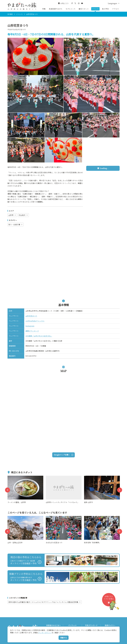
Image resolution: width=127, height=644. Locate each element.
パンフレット (72, 625)
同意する (64, 638)
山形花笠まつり (31, 316)
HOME (10, 14)
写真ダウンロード (91, 625)
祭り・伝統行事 (16, 225)
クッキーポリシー (45, 633)
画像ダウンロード (32, 331)
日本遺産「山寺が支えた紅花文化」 (39, 336)
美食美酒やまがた (56, 9)
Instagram (30, 326)
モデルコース (70, 9)
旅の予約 (105, 9)
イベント (95, 9)
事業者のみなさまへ (54, 625)
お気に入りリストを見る (110, 601)
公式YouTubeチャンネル (35, 321)
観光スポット (84, 9)
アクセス (115, 9)
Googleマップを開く (63, 455)
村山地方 (23, 215)
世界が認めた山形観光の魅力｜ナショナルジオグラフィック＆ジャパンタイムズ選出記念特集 (45, 602)
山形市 (12, 215)
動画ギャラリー (110, 625)
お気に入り (63, 3)
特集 (44, 9)
